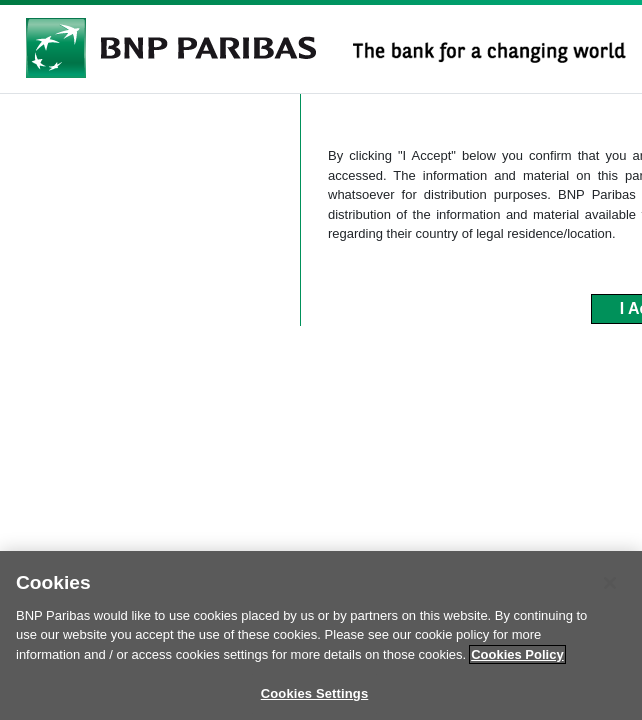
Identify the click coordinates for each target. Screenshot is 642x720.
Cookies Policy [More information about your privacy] (517, 662)
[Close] (610, 591)
